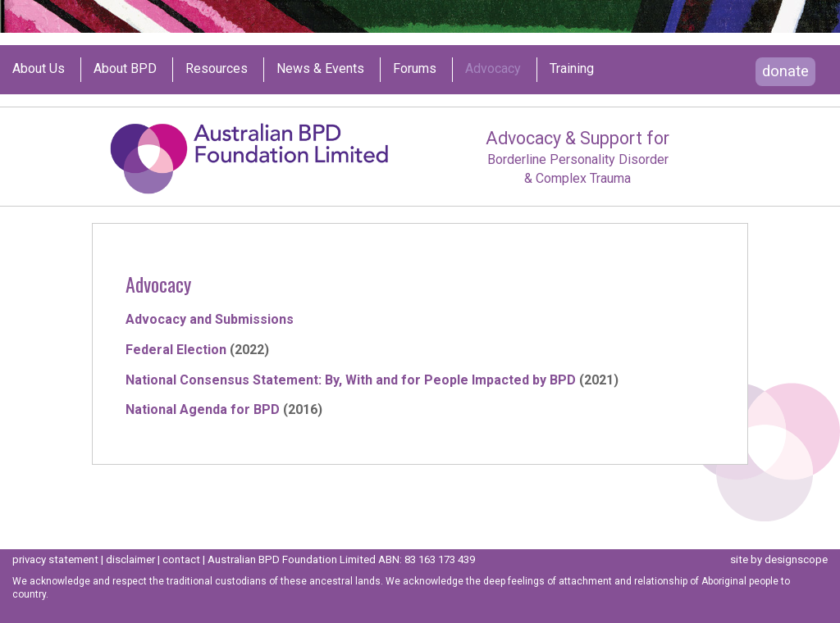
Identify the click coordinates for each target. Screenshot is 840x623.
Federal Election (176, 350)
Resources (217, 69)
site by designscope (779, 559)
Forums (415, 69)
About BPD (125, 69)
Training (572, 69)
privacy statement (55, 559)
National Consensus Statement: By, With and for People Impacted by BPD (351, 380)
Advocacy (493, 69)
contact (181, 559)
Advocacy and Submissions (210, 319)
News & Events (320, 69)
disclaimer (130, 559)
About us (39, 69)
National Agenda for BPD (203, 409)
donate (785, 71)
